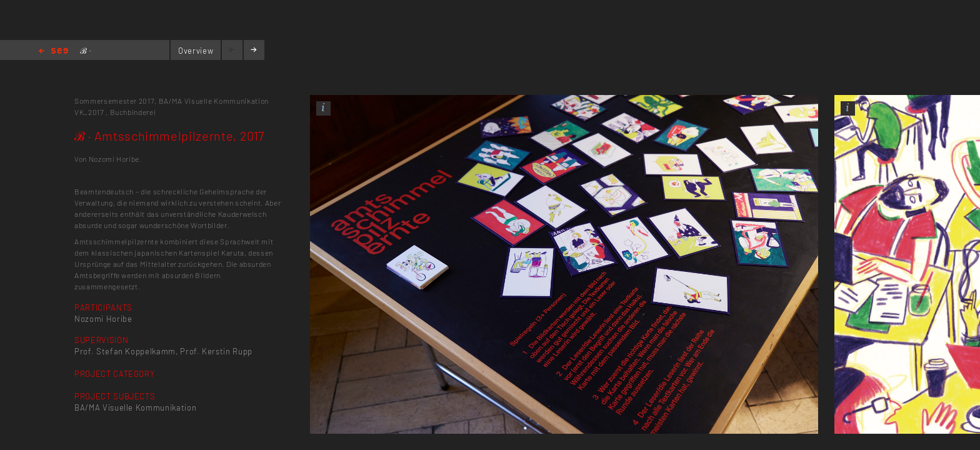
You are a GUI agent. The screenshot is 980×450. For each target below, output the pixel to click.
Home (53, 52)
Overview (196, 51)
